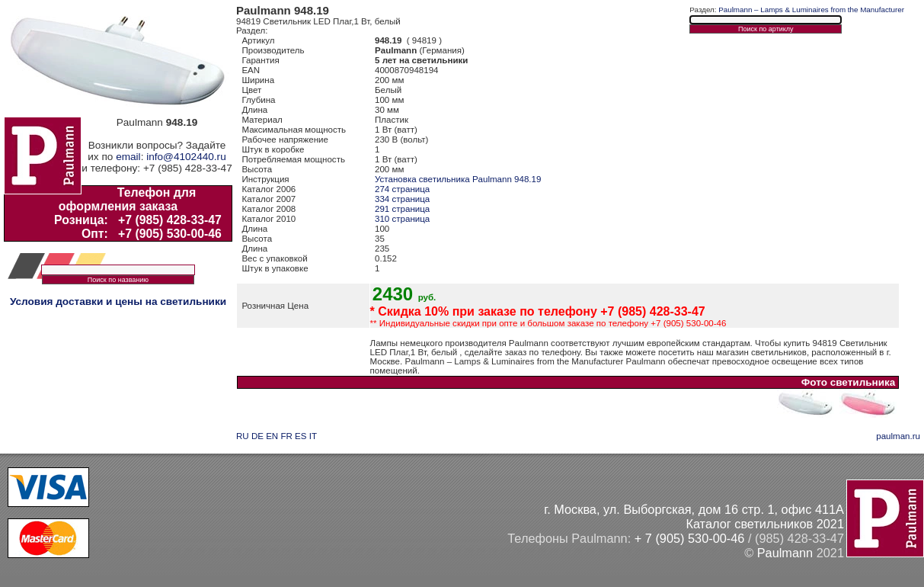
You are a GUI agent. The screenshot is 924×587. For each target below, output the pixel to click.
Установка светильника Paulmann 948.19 (458, 179)
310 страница (402, 219)
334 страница (402, 199)
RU (243, 436)
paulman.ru (898, 436)
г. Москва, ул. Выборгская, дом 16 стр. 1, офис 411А (694, 509)
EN (272, 436)
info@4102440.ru (186, 157)
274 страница (402, 189)
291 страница (402, 209)
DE (257, 436)
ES (301, 436)
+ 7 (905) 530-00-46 (690, 538)
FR (286, 436)
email (128, 157)
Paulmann (785, 553)
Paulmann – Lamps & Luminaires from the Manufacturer (811, 10)
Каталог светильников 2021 (765, 524)
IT (313, 436)
